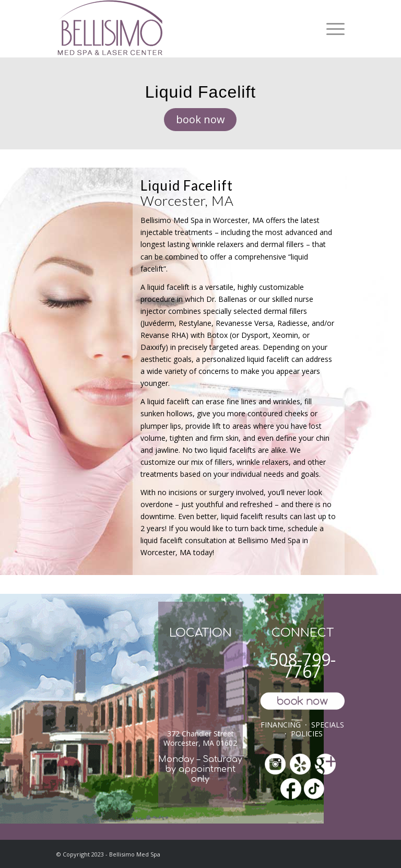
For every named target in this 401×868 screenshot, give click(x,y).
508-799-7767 (302, 665)
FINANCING (281, 725)
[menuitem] (333, 29)
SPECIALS (328, 725)
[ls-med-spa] (110, 29)
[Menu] (333, 29)
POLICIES (307, 734)
